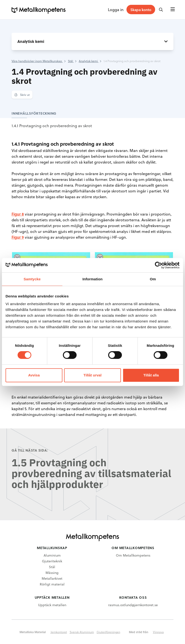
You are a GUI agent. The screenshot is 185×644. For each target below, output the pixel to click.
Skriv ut (22, 95)
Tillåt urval (93, 375)
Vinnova (158, 632)
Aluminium (52, 555)
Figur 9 (18, 237)
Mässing (52, 573)
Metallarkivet (52, 578)
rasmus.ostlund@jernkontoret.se (133, 605)
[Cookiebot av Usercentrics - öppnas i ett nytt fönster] (158, 265)
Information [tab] (92, 279)
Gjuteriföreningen (108, 632)
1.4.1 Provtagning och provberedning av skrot (52, 126)
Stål (52, 567)
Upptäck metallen (52, 605)
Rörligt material (52, 584)
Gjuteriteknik (52, 561)
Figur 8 (18, 214)
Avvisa (34, 375)
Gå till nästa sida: (30, 450)
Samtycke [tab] (32, 279)
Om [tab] (153, 279)
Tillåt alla (151, 375)
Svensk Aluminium (82, 632)
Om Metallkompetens (133, 555)
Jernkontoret (59, 632)
